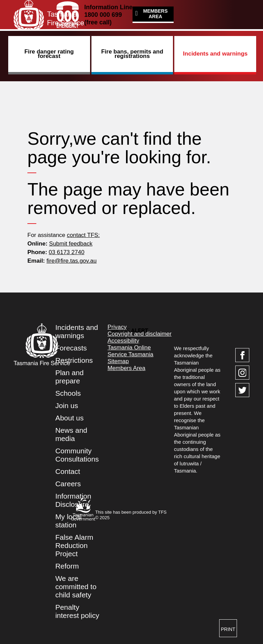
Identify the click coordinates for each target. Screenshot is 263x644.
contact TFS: (83, 235)
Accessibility (123, 341)
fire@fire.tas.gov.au (72, 261)
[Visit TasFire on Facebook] (242, 355)
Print (228, 629)
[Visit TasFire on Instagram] (242, 373)
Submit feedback (71, 244)
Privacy (117, 327)
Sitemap (118, 361)
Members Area (155, 14)
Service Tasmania (130, 354)
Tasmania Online (129, 348)
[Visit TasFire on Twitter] (242, 390)
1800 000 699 (103, 15)
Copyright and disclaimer (140, 334)
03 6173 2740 (66, 252)
